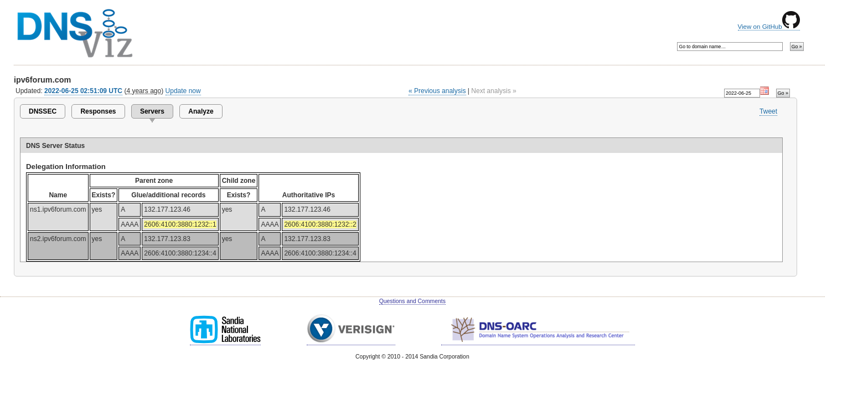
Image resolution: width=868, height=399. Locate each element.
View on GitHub (769, 27)
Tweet (768, 111)
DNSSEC (43, 111)
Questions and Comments (412, 301)
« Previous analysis (437, 91)
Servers (152, 111)
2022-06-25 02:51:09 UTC (83, 91)
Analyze (201, 111)
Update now (183, 91)
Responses (98, 111)
